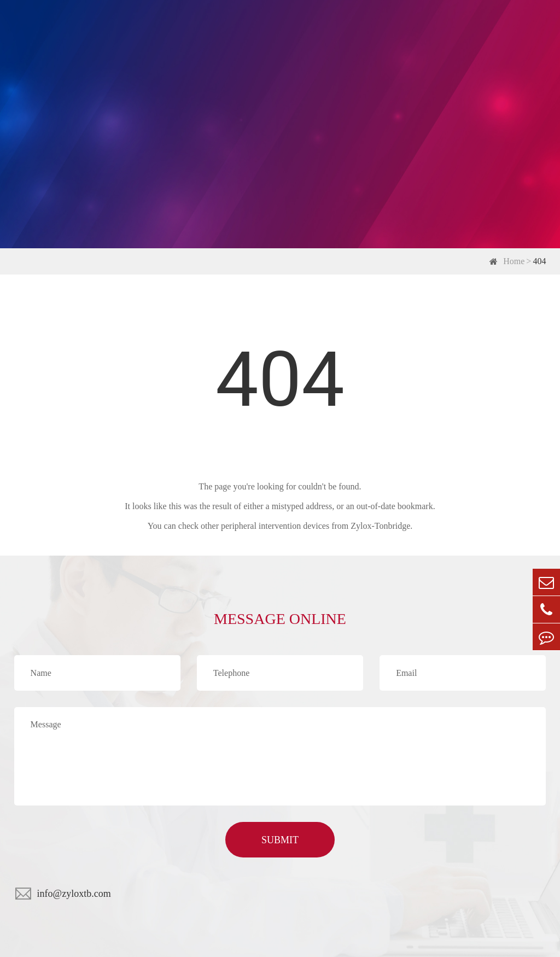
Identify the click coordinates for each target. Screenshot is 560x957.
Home (514, 261)
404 (539, 261)
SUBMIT (280, 840)
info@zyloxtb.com (74, 894)
